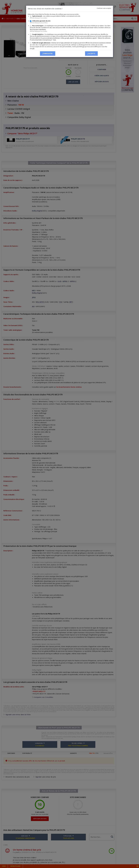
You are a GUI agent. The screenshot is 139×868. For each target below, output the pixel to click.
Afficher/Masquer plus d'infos (39, 23)
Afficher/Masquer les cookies (39, 18)
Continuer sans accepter (104, 8)
